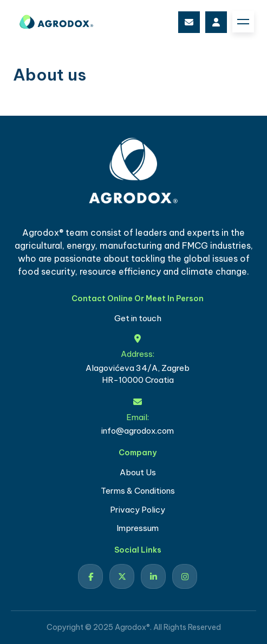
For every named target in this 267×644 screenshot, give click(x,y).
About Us (138, 472)
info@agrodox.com (189, 22)
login (216, 22)
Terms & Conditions (138, 491)
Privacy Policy (138, 510)
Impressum (138, 528)
